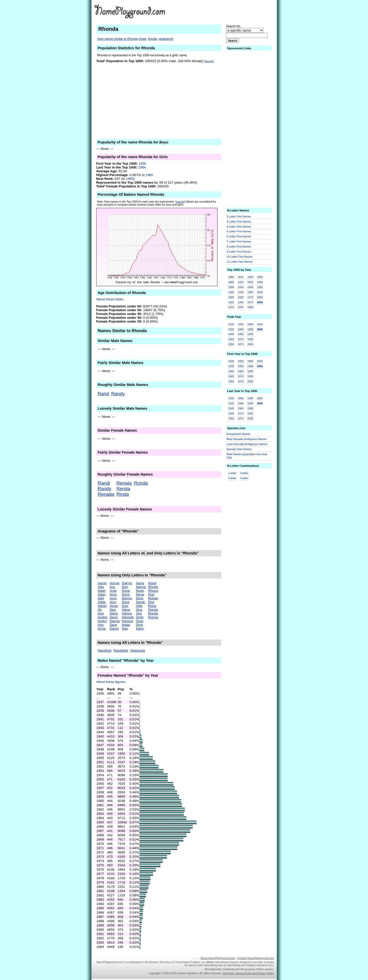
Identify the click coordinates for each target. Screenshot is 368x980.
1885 (231, 282)
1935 (142, 164)
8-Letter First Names (239, 247)
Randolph (121, 651)
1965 (149, 175)
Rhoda (153, 587)
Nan (125, 629)
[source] (209, 61)
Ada (101, 587)
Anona (115, 583)
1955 (250, 282)
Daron (114, 629)
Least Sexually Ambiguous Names (247, 444)
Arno (113, 594)
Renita (123, 489)
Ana (101, 613)
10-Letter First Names (240, 257)
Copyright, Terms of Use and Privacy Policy (248, 973)
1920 (241, 282)
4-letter (244, 478)
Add (101, 598)
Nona (140, 594)
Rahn (140, 629)
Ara (112, 587)
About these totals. (110, 299)
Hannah (128, 617)
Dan (113, 610)
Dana (114, 613)
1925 (241, 287)
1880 (231, 277)
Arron (114, 606)
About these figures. (111, 682)
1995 (260, 287)
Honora (128, 621)
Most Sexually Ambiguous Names (247, 439)
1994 (142, 167)
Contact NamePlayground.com (256, 958)
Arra (113, 602)
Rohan (153, 598)
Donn (126, 594)
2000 (260, 292)
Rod (151, 594)
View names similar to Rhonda (117, 39)
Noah (140, 591)
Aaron (102, 583)
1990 (260, 282)
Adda (102, 602)
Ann (101, 625)
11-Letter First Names (240, 262)
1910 (231, 307)
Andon (103, 617)
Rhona (153, 591)
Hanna (127, 613)
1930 (241, 292)
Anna (102, 629)
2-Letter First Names (239, 216)
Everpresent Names (238, 434)
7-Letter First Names (239, 241)
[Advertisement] (235, 11)
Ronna (153, 617)
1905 (231, 302)
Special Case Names (239, 449)
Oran (140, 621)
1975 (250, 302)
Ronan (153, 610)
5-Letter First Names (239, 231)
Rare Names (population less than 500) (247, 456)
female (153, 39)
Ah (100, 610)
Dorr (125, 606)
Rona (152, 606)
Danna (115, 621)
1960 (250, 287)
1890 (231, 287)
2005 (260, 297)
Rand (103, 394)
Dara (113, 625)
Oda (139, 606)
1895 (231, 292)
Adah (102, 591)
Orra (139, 625)
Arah (113, 591)
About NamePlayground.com (218, 958)
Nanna (141, 587)
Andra (102, 621)
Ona (139, 610)
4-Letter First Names (239, 227)
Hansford (105, 651)
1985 (260, 277)
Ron (151, 602)
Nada (126, 625)
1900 (231, 297)
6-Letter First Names (239, 236)
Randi (104, 483)
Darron (127, 583)
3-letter (244, 473)
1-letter (232, 473)
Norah (140, 602)
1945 (241, 307)
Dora (126, 602)
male (143, 39)
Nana (140, 583)
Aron (113, 598)
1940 (241, 302)
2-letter (232, 478)
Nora (140, 598)
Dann (114, 617)
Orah (140, 617)
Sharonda (138, 651)
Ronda (141, 483)
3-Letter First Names (239, 222)
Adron (102, 606)
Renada (106, 494)
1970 (250, 297)
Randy (118, 394)
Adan (102, 594)
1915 (241, 277)
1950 (250, 277)
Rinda (123, 494)
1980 (250, 307)
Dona (126, 591)
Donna (127, 598)
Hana (126, 610)
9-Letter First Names (239, 252)
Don (125, 587)
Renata (124, 483)
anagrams (166, 39)
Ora (139, 613)
